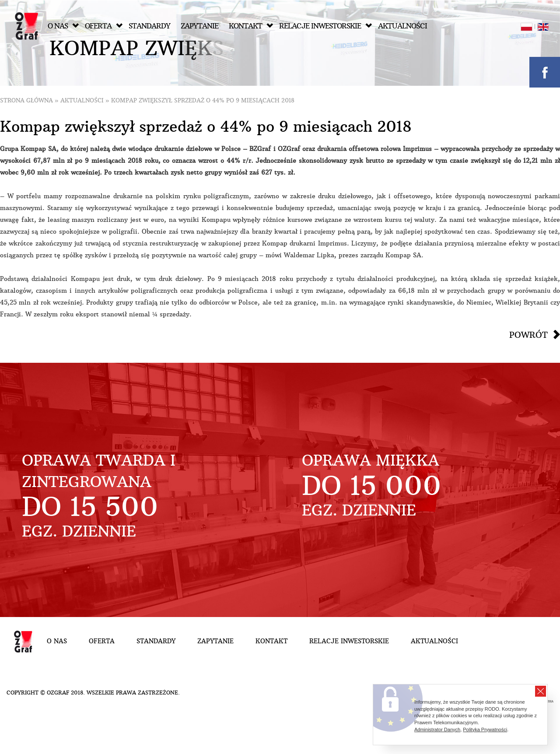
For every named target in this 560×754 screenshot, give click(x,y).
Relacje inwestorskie (325, 26)
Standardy (149, 26)
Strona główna (26, 100)
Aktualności (402, 26)
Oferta (104, 26)
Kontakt (251, 26)
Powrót (528, 335)
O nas (63, 26)
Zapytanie (199, 26)
